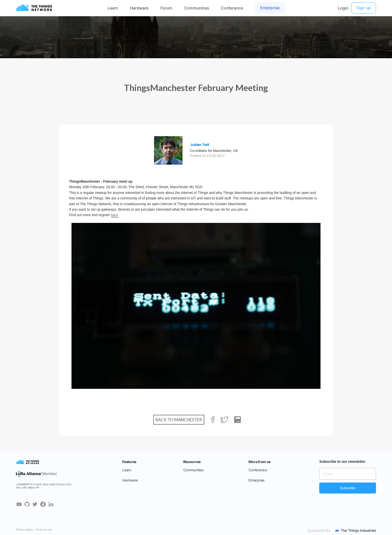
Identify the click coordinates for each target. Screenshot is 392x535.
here (115, 215)
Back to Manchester (179, 420)
